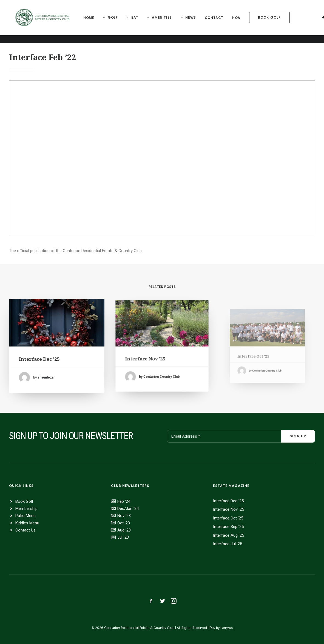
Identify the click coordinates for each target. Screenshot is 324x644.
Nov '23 (124, 516)
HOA (239, 22)
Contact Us (25, 530)
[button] (57, 325)
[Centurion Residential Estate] (44, 21)
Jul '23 (123, 537)
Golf (116, 21)
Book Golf (24, 501)
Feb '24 (124, 501)
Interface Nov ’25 (150, 355)
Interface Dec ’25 (41, 358)
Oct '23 (124, 523)
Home (92, 22)
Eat (138, 21)
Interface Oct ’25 (228, 518)
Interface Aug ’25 (228, 535)
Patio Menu (25, 516)
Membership (26, 509)
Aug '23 (124, 530)
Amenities (165, 21)
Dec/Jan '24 (128, 509)
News (194, 21)
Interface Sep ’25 (228, 527)
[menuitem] (92, 22)
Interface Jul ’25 (228, 544)
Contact (217, 22)
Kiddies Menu (27, 523)
